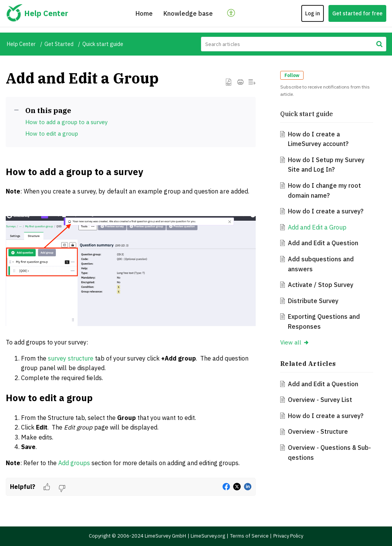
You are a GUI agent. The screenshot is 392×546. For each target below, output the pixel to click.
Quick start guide (103, 44)
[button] (231, 13)
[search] (294, 44)
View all (295, 342)
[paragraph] (131, 321)
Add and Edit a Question (323, 243)
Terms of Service (249, 536)
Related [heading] (308, 364)
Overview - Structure (318, 431)
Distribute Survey (313, 301)
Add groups (74, 463)
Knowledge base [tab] (188, 13)
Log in (313, 13)
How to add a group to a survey (66, 122)
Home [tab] (144, 13)
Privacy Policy (288, 536)
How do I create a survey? (326, 211)
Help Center (21, 44)
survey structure (71, 358)
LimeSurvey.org (208, 536)
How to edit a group (52, 134)
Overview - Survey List (320, 400)
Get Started (59, 44)
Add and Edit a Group (317, 227)
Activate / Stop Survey (321, 285)
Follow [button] (292, 75)
